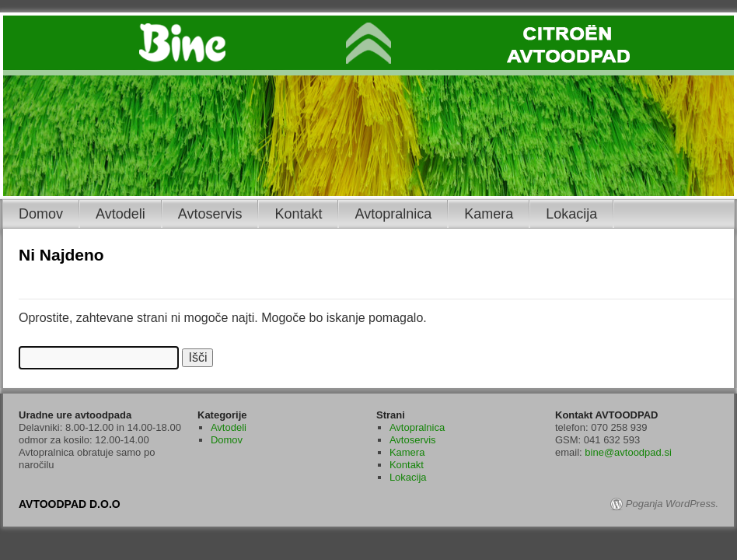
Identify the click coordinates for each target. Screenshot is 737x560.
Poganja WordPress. (672, 504)
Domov (41, 214)
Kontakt (298, 214)
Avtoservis (210, 214)
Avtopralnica (393, 214)
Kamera (489, 214)
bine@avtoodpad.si (628, 452)
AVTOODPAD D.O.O (70, 504)
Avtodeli (121, 214)
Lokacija (571, 214)
